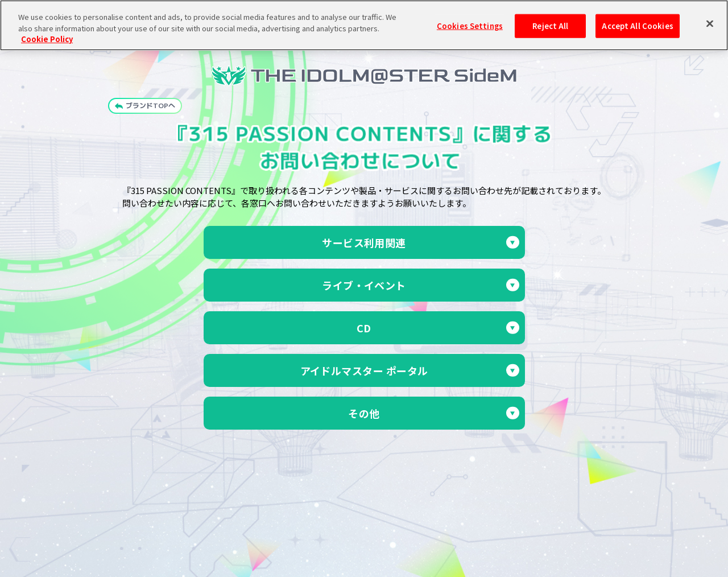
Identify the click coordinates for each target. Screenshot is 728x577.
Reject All (550, 22)
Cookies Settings (470, 22)
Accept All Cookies (637, 22)
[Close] (710, 20)
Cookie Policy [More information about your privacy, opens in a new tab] (47, 35)
